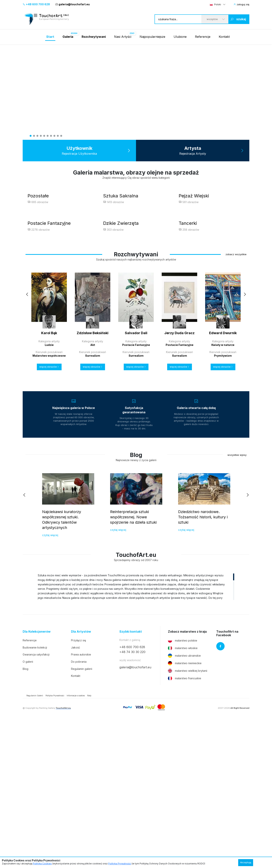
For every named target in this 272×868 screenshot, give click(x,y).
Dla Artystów (81, 778)
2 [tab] (34, 136)
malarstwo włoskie (183, 795)
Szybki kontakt (131, 778)
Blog (25, 815)
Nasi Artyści (123, 37)
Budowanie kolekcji (35, 794)
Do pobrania (79, 808)
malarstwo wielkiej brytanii (188, 818)
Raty (89, 842)
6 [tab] (48, 136)
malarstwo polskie (183, 787)
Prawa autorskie (81, 801)
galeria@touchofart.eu (73, 4)
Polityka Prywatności (55, 842)
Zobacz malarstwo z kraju (187, 778)
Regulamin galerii (82, 815)
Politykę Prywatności (120, 864)
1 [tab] (31, 136)
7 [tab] (51, 136)
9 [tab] (58, 136)
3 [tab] (37, 136)
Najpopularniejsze (152, 37)
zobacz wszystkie (236, 401)
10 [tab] (61, 136)
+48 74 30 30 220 (132, 799)
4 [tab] (41, 136)
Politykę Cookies (42, 864)
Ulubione (180, 37)
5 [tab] (44, 136)
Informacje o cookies (76, 842)
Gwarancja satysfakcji (36, 801)
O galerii (28, 808)
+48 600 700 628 (36, 4)
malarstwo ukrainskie (184, 802)
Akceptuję (246, 862)
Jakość (76, 794)
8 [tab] (54, 136)
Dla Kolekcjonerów (37, 778)
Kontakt (224, 37)
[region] (136, 733)
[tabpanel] (136, 92)
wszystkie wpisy (237, 601)
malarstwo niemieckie (185, 810)
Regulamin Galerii (35, 842)
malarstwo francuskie (185, 825)
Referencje (203, 37)
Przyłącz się (78, 787)
